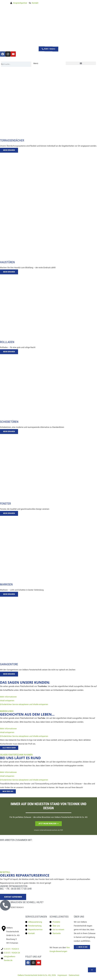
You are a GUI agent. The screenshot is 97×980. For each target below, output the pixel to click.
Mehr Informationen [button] (8, 697)
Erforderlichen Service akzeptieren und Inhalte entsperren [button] (24, 704)
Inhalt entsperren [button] (7, 701)
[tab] (48, 112)
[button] (81, 63)
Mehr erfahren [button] (9, 150)
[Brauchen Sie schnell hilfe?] (5, 905)
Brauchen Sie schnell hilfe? (27, 902)
